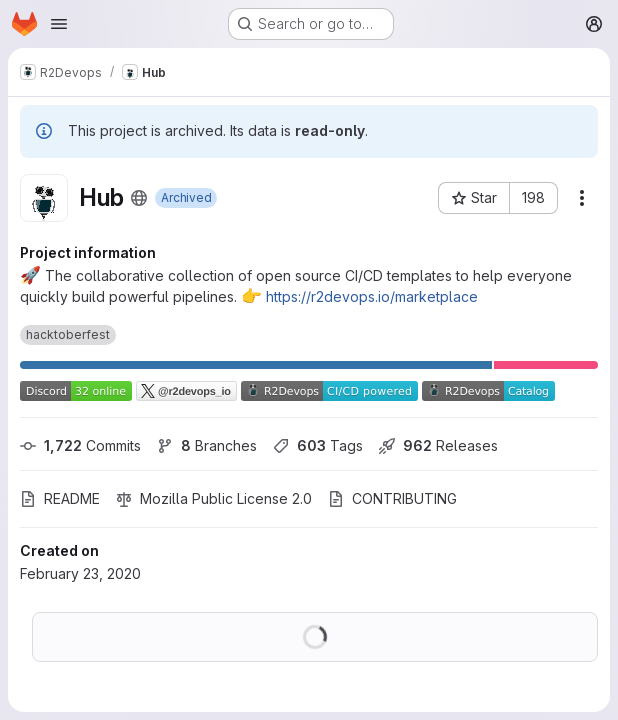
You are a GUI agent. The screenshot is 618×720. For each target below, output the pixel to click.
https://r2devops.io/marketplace (372, 296)
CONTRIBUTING (392, 498)
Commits (80, 445)
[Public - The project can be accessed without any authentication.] (139, 198)
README (60, 498)
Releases (438, 445)
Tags (318, 445)
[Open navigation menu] (59, 24)
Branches (207, 445)
